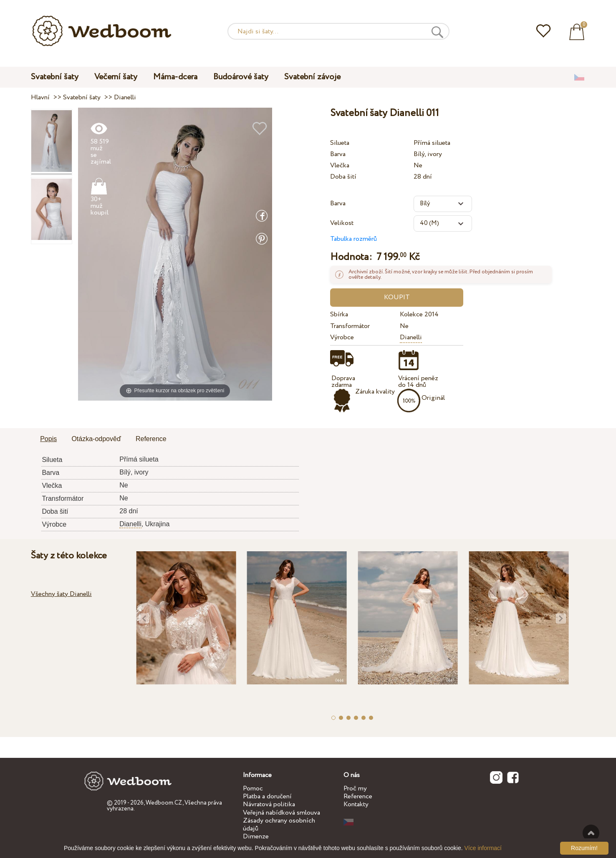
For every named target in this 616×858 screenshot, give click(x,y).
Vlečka (340, 165)
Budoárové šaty (241, 77)
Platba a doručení (267, 796)
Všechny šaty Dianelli (61, 594)
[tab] (48, 439)
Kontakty (356, 804)
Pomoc (253, 789)
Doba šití (343, 177)
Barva (338, 154)
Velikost (342, 223)
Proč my (355, 789)
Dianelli (411, 337)
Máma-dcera (175, 77)
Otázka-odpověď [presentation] (96, 439)
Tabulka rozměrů (353, 239)
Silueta (340, 143)
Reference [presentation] (151, 439)
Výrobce (342, 337)
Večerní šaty (116, 77)
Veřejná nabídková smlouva (281, 813)
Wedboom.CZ (164, 803)
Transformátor (350, 326)
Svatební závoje (312, 77)
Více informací (483, 848)
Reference (358, 796)
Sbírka (339, 314)
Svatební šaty (55, 77)
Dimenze (256, 837)
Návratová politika (269, 804)
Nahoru (591, 833)
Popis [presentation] (48, 439)
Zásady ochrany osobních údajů (279, 825)
